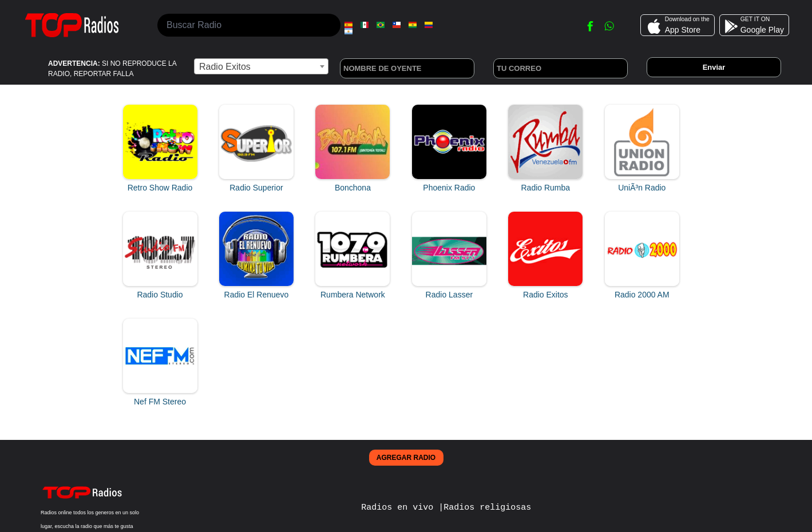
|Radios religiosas (485, 507)
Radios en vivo (400, 507)
